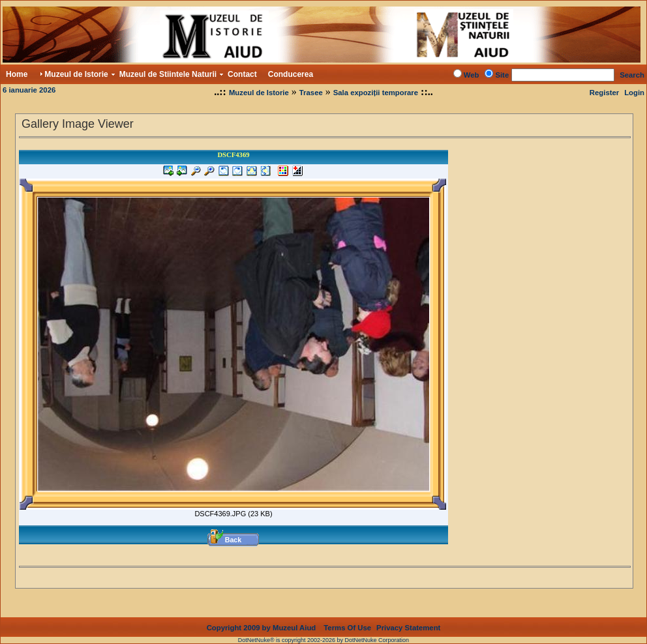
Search (632, 75)
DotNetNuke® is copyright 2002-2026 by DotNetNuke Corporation (323, 640)
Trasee (311, 93)
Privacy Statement (408, 628)
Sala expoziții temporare (376, 93)
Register (604, 93)
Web (472, 75)
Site (502, 75)
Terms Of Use (347, 628)
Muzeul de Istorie (259, 93)
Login (634, 93)
